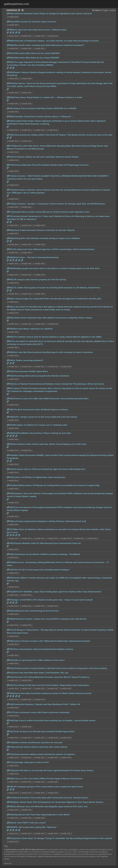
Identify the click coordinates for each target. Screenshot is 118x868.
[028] (10, 619)
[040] (10, 493)
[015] (10, 731)
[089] (10, 41)
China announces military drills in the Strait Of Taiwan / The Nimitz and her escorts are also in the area (63, 135)
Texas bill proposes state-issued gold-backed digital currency (43, 649)
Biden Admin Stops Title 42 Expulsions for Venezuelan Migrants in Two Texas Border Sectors (58, 802)
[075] (10, 165)
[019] (10, 693)
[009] (10, 779)
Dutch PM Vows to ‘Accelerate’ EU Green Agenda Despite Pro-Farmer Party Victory (53, 770)
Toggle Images (109, 10)
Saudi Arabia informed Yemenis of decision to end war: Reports (44, 230)
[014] (10, 742)
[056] (10, 352)
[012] (10, 754)
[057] (10, 341)
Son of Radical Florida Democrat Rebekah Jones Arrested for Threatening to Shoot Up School (59, 384)
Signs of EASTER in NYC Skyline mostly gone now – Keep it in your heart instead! (53, 600)
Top (6, 846)
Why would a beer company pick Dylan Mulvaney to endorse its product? (49, 45)
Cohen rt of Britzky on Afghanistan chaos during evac (39, 477)
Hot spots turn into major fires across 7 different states (40, 30)
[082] (10, 97)
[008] (10, 787)
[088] (10, 45)
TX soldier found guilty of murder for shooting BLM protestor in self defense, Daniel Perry (57, 288)
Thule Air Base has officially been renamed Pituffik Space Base (44, 731)
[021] (10, 677)
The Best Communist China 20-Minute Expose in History (41, 410)
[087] (10, 53)
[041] (10, 485)
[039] (10, 507)
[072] (10, 204)
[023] (10, 668)
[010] (10, 770)
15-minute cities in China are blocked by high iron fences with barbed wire (49, 469)
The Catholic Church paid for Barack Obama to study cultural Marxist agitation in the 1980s (58, 337)
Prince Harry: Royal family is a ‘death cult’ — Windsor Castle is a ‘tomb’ (48, 97)
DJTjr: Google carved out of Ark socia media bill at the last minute (45, 417)
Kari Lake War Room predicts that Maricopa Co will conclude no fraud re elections (53, 352)
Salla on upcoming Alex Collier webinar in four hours (39, 660)
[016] (10, 720)
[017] (10, 712)
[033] (10, 570)
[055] (10, 360)
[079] (10, 121)
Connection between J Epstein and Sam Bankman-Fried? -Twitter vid (47, 704)
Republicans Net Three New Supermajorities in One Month (42, 815)
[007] (10, 798)
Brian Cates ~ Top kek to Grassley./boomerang (36, 257)
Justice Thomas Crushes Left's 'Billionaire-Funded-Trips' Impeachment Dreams (52, 641)
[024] (10, 660)
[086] (10, 58)
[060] (10, 318)
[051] (10, 388)
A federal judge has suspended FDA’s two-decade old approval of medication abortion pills (57, 299)
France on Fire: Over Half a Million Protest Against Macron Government (48, 779)
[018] (10, 704)
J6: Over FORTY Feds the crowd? (30, 823)
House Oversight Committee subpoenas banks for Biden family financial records (52, 693)
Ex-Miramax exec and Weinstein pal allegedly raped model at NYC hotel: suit (50, 807)
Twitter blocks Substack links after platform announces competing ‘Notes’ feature (53, 318)
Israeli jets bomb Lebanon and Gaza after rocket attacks (40, 747)
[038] (10, 521)
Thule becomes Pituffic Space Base (31, 371)
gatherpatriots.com (17, 4)
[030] (10, 600)
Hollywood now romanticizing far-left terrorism (36, 611)
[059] (10, 329)
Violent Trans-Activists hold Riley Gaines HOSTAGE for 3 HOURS (45, 108)
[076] (10, 157)
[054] (10, 371)
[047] (10, 425)
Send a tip (8, 863)
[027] (10, 630)
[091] (10, 22)
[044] (10, 455)
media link (13, 17)
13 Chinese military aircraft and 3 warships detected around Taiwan (46, 157)
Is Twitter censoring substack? (28, 360)
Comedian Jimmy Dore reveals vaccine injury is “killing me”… (44, 117)
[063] (10, 288)
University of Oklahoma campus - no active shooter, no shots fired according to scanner (56, 41)
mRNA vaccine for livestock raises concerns (35, 22)
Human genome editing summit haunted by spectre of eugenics (44, 754)
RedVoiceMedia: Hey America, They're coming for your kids (42, 433)
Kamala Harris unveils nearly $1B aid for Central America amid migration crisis (52, 212)
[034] (10, 562)
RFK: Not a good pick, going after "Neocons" (35, 827)
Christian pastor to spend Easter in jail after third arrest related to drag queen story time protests (60, 668)
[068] (10, 238)
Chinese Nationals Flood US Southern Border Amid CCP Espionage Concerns (51, 165)
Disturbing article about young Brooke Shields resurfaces (41, 376)
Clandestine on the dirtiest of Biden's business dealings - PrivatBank (47, 554)
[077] (10, 146)
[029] (10, 611)
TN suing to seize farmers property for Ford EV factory (40, 280)
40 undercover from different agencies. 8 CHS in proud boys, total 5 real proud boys (54, 249)
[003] (10, 823)
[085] (10, 62)
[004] (10, 815)
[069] (10, 230)
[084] (10, 72)
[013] (10, 747)
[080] (10, 117)
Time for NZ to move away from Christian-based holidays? (42, 570)
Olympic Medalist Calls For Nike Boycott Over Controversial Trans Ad (47, 543)
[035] (10, 554)
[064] (10, 280)
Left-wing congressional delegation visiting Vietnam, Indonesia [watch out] (50, 521)
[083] (10, 83)
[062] (10, 299)
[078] (10, 135)
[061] (10, 307)
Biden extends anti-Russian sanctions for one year (38, 742)
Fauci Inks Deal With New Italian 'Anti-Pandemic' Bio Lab (41, 673)
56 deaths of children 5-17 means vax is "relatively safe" (41, 425)
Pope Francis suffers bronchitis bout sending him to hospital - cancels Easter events (55, 720)
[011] (10, 762)
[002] (10, 827)
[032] (10, 578)
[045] (10, 444)
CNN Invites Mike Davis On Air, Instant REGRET (37, 58)
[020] (10, 685)
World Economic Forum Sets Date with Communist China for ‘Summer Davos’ (51, 798)
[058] (10, 337)
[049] (10, 410)
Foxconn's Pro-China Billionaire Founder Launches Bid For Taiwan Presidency (52, 677)
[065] (10, 268)
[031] (10, 592)
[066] (10, 257)
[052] (10, 384)
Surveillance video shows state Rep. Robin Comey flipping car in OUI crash (50, 444)
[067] (10, 249)
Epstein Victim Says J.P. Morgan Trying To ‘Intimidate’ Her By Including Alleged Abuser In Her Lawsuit (63, 838)
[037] (10, 529)
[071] (10, 212)
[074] (10, 176)
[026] (10, 641)
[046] (10, 433)
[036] (10, 543)
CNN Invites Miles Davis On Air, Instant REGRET (37, 53)
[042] (10, 477)
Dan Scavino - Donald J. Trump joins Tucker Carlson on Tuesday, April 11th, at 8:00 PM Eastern (59, 204)
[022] (10, 673)
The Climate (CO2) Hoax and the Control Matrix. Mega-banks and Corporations (51, 685)
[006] (10, 802)
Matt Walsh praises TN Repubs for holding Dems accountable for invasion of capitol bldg (56, 485)
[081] (10, 108)
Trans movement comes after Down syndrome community (42, 712)
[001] (10, 838)
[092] (10, 14)
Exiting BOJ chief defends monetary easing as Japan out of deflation (47, 238)
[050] (10, 399)
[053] (10, 376)
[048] (10, 417)
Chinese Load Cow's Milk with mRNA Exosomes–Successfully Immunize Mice (51, 399)
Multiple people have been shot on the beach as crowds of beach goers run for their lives (57, 268)
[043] (10, 469)
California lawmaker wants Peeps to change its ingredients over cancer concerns (53, 14)
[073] (10, 190)
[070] (10, 216)
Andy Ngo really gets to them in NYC (31, 762)
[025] (10, 649)
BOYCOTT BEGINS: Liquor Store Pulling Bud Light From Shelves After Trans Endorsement (57, 592)
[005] (10, 807)
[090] (10, 30)
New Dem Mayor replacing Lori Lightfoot (33, 329)
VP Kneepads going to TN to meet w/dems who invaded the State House (48, 787)
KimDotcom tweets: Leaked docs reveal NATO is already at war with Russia (50, 619)
